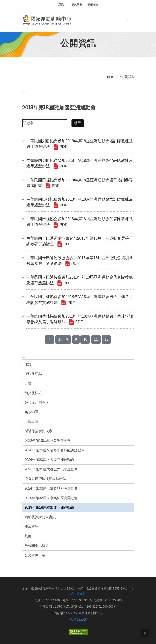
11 (96, 339)
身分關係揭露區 (37, 546)
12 (106, 339)
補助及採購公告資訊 (40, 517)
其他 (28, 536)
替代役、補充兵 (37, 402)
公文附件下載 (35, 555)
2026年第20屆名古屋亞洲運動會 (49, 460)
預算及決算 (33, 393)
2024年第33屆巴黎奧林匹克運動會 (51, 488)
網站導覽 (77, 5)
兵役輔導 (31, 412)
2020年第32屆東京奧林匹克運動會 (51, 498)
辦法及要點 (33, 374)
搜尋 (78, 123)
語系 (62, 5)
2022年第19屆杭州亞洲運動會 (48, 441)
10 (85, 339)
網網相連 (93, 5)
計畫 (28, 383)
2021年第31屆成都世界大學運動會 (51, 469)
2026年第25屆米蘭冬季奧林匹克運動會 (55, 450)
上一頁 (63, 339)
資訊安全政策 (78, 619)
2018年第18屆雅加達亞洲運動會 (49, 507)
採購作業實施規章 (38, 431)
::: (24, 357)
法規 (28, 364)
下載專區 (31, 422)
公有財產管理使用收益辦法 (45, 479)
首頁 (110, 77)
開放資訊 (31, 527)
